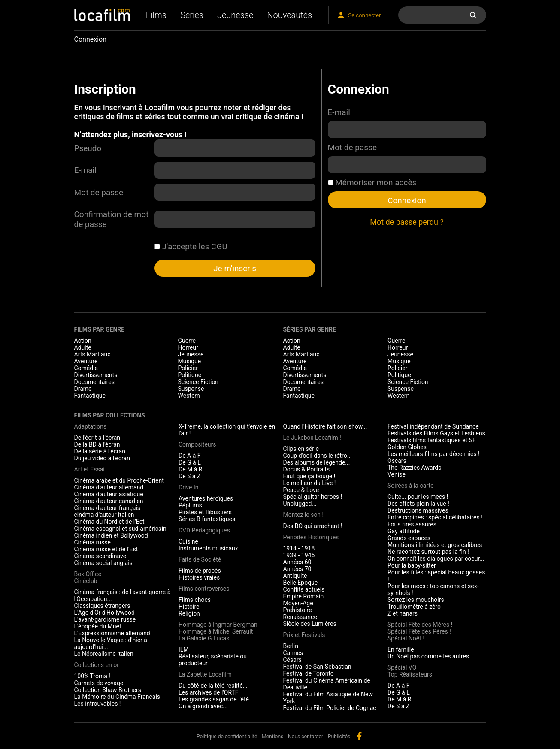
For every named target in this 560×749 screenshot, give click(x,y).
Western (189, 396)
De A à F (190, 456)
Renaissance (300, 617)
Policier (188, 368)
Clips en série (301, 449)
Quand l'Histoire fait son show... (325, 426)
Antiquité (295, 576)
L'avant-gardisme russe (105, 619)
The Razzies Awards (414, 468)
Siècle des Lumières (310, 624)
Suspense (191, 389)
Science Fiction (198, 382)
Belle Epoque (301, 583)
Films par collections (110, 415)
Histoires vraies (199, 577)
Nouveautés (289, 15)
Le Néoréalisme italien (104, 654)
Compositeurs (197, 444)
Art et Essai (89, 469)
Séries (192, 15)
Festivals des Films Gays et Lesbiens (436, 433)
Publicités (339, 737)
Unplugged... (300, 504)
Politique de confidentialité (227, 737)
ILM (184, 649)
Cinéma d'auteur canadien (109, 501)
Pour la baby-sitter (412, 565)
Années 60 (297, 562)
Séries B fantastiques (207, 519)
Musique (190, 361)
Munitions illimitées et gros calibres (435, 545)
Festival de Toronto (309, 673)
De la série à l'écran (100, 451)
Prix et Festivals (304, 635)
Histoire (189, 607)
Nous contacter (306, 737)
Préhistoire (298, 610)
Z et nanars (403, 613)
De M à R (191, 469)
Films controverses (204, 589)
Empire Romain (304, 596)
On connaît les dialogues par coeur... (436, 559)
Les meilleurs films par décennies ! (434, 454)
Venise (397, 474)
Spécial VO (402, 667)
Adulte (83, 347)
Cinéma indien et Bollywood (111, 535)
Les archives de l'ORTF (209, 692)
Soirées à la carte (410, 486)
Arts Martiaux (92, 354)
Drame (83, 389)
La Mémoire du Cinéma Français (117, 697)
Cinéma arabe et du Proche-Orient (119, 480)
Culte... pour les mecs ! (418, 497)
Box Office (88, 574)
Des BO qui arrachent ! (313, 526)
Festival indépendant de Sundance (433, 426)
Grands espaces (409, 538)
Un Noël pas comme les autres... (431, 656)
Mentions (272, 737)
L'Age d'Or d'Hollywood (104, 613)
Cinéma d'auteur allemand (109, 487)
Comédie (86, 368)
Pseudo (88, 148)
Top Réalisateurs (410, 674)
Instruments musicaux (208, 548)
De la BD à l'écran (97, 444)
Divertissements (96, 375)
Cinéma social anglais (103, 563)
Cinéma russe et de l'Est (106, 549)
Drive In (188, 487)
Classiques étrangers (102, 606)
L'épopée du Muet (98, 626)
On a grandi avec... (203, 706)
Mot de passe (99, 192)
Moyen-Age (298, 603)
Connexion (407, 201)
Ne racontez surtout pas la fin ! (428, 552)
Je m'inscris (235, 268)
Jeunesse (235, 15)
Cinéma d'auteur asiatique (109, 494)
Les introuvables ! (98, 704)
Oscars (397, 461)
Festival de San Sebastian (317, 667)
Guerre (187, 341)
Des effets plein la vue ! (418, 504)
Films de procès (200, 571)
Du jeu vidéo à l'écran (102, 458)
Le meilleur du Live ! (310, 483)
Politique (190, 375)
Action (83, 341)
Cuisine (188, 541)
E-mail (85, 170)
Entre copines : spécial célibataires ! (435, 517)
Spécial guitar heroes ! (313, 497)
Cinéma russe (92, 542)
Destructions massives (418, 510)
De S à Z (189, 476)
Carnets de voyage (99, 683)
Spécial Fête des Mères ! (420, 625)
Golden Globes (407, 447)
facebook (359, 736)
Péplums (190, 505)
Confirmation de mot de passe (112, 219)
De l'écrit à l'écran (97, 438)
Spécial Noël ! (406, 638)
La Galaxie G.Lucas (204, 638)
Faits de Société (200, 559)
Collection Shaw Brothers (108, 690)
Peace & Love (301, 490)
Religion (189, 613)
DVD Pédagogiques (204, 530)
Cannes (293, 653)
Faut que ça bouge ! (309, 476)
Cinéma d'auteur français (107, 508)
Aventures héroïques (206, 498)
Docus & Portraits (307, 469)
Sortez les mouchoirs (416, 600)
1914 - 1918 (299, 548)
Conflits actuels (304, 589)
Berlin (291, 646)
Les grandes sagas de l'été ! (215, 699)
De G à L (190, 462)
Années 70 (297, 569)
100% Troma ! (92, 676)
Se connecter (364, 15)
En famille (401, 649)
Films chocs (195, 600)
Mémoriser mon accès (372, 183)
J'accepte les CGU (191, 246)
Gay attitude (404, 531)
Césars (292, 660)
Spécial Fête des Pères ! (419, 631)
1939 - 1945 (299, 555)
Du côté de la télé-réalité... (213, 686)
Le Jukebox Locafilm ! (312, 438)
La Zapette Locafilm (205, 674)
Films (156, 15)
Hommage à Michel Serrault (216, 631)
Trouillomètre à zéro (414, 607)
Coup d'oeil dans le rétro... (318, 456)
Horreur (188, 347)
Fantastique (90, 396)
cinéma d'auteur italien (104, 515)
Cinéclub (86, 581)
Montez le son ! (304, 515)
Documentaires (95, 382)
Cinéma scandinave (100, 556)
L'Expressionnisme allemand (112, 633)
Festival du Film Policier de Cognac (330, 708)
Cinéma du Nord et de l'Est (109, 522)
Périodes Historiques (311, 537)
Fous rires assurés (412, 524)
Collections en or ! (98, 665)
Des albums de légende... (317, 462)
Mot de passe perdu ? (407, 222)
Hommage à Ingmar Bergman (218, 625)
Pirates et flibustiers (205, 512)
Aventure (86, 361)
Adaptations (91, 426)
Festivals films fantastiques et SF (432, 440)
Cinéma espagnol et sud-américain (120, 529)
